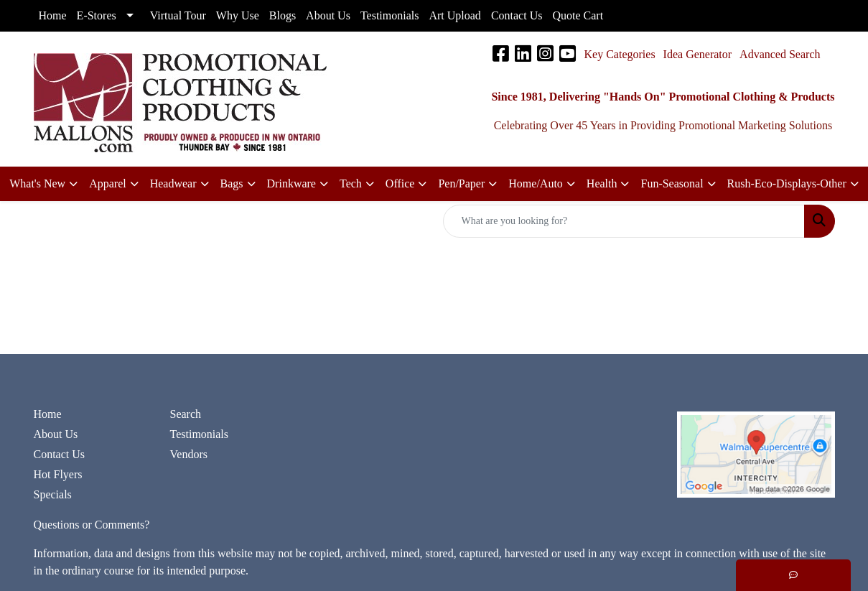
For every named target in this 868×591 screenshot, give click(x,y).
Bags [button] (232, 183)
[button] (406, 184)
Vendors (189, 454)
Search (186, 414)
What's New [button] (37, 183)
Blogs (283, 15)
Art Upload (454, 15)
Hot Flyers (58, 474)
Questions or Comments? (92, 525)
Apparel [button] (108, 183)
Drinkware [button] (291, 183)
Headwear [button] (173, 183)
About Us (56, 434)
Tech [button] (351, 183)
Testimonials (200, 434)
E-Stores (97, 15)
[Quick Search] (624, 221)
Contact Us (60, 454)
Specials (53, 494)
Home (48, 414)
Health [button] (602, 183)
